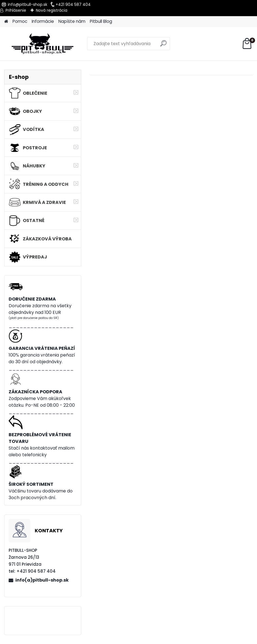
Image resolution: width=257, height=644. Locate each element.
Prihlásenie (16, 10)
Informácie (43, 21)
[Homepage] (6, 22)
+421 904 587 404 (73, 4)
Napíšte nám (72, 21)
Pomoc (20, 21)
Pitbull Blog (101, 21)
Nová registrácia (52, 10)
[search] (163, 46)
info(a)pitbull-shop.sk (42, 580)
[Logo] (42, 44)
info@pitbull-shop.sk (28, 4)
